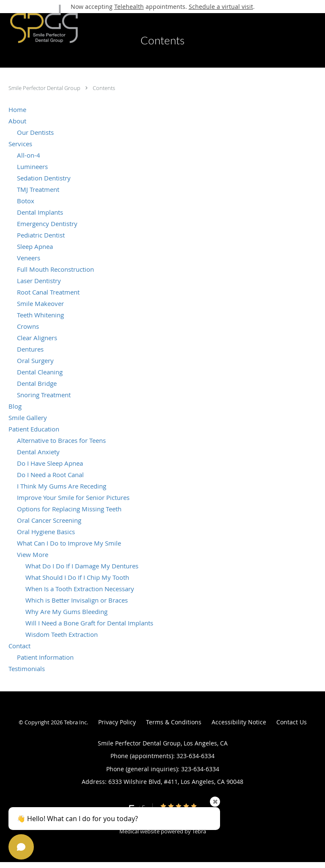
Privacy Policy (117, 722)
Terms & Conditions (174, 722)
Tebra (199, 831)
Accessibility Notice (239, 722)
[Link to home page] (56, 24)
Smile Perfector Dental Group (45, 88)
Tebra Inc (75, 722)
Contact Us (292, 722)
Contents (104, 88)
